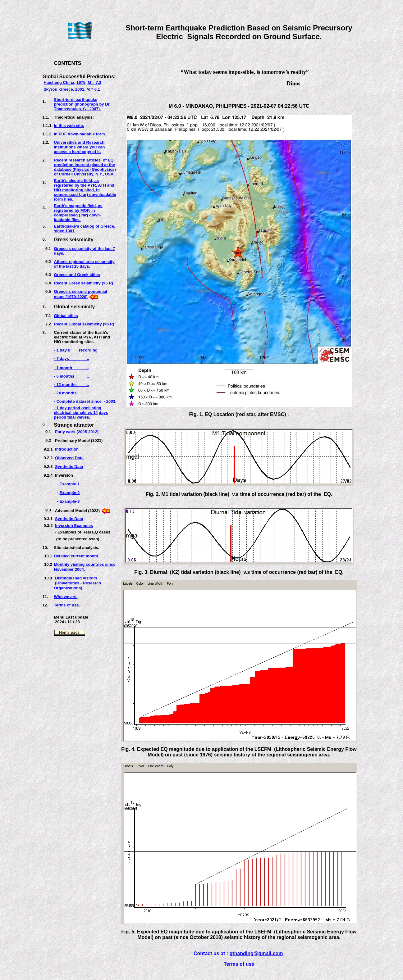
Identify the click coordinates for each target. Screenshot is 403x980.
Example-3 (69, 501)
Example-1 (69, 484)
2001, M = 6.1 (88, 89)
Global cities (66, 316)
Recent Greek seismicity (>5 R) (84, 283)
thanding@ (245, 953)
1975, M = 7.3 (89, 82)
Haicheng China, (60, 82)
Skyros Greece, (59, 89)
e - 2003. (108, 401)
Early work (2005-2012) (77, 432)
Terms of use (239, 964)
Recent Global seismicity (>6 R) (84, 324)
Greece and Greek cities (77, 275)
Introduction (67, 449)
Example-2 (69, 493)
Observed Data (69, 458)
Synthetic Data (69, 467)
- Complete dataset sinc (77, 401)
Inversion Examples (74, 526)
